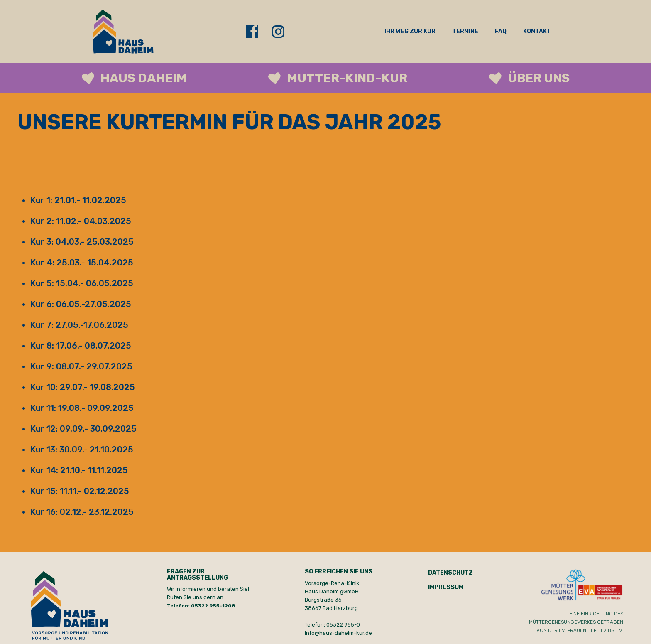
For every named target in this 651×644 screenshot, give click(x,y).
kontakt (537, 31)
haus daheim (144, 78)
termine (465, 31)
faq (501, 31)
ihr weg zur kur (410, 31)
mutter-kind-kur (347, 78)
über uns (539, 78)
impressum (446, 587)
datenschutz (450, 573)
